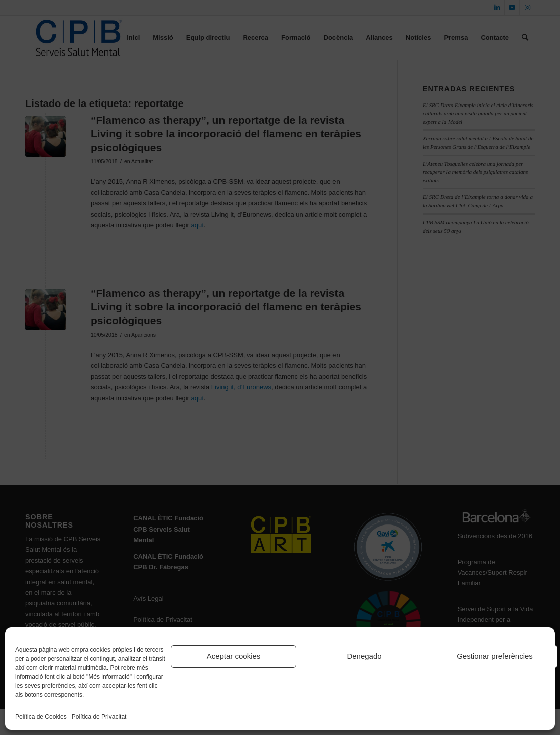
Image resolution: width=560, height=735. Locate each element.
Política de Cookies (41, 717)
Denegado (364, 656)
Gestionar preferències (495, 656)
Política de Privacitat (99, 717)
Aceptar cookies (234, 656)
